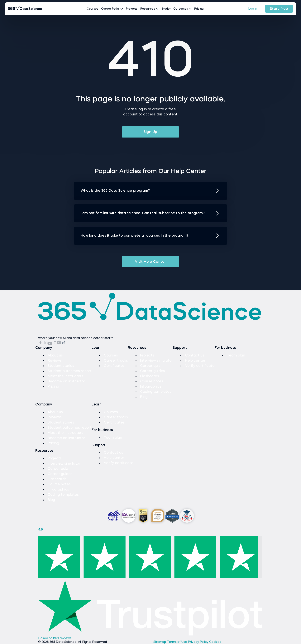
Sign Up (150, 132)
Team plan (236, 356)
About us (55, 356)
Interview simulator (156, 361)
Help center (195, 361)
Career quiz (150, 366)
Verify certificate (200, 366)
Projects (132, 9)
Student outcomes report (70, 371)
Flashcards (150, 376)
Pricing (199, 9)
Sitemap (160, 642)
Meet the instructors (65, 376)
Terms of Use (177, 642)
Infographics (151, 387)
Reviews (55, 361)
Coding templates (156, 392)
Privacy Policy (199, 642)
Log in (253, 9)
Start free (279, 9)
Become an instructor (66, 381)
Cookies (215, 642)
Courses (92, 9)
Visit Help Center (150, 262)
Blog (144, 397)
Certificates (114, 366)
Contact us (195, 356)
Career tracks (116, 361)
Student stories (61, 366)
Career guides (153, 371)
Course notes (152, 381)
